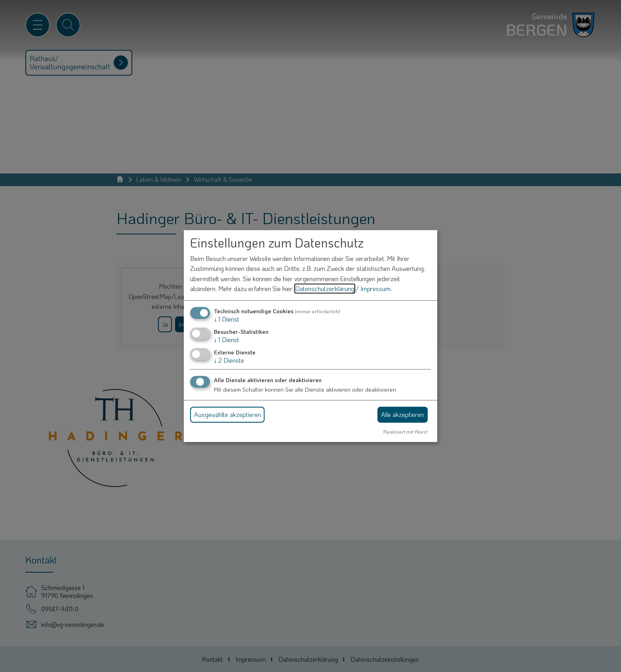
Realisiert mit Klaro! (406, 432)
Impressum (375, 289)
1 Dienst (227, 319)
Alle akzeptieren (402, 414)
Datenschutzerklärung (325, 289)
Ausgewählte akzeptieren (228, 414)
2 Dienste (229, 361)
